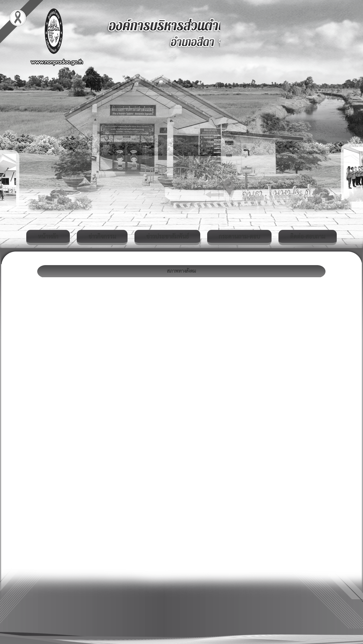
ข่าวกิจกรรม (102, 236)
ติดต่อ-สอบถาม (308, 236)
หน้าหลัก (48, 236)
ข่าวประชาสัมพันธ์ (167, 236)
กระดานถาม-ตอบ (239, 236)
